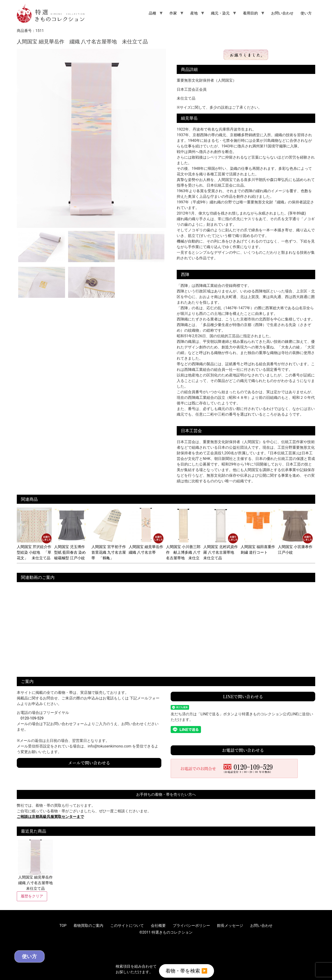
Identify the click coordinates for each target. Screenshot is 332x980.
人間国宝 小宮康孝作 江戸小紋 (297, 547)
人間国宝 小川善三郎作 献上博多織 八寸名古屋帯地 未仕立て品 (183, 552)
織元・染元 (220, 13)
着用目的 (250, 13)
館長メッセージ (230, 926)
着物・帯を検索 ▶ (187, 970)
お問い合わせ (282, 13)
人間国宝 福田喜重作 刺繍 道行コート (260, 547)
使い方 (306, 13)
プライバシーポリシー (191, 926)
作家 (173, 13)
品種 (152, 13)
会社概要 (158, 926)
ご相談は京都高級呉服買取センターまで (50, 817)
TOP (63, 926)
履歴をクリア (32, 896)
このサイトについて (127, 926)
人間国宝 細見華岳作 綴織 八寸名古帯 (148, 547)
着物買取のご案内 (88, 926)
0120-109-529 (32, 718)
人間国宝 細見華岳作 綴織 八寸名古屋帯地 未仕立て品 (35, 865)
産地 (194, 13)
